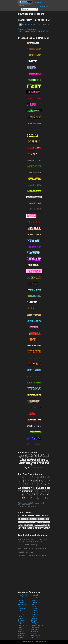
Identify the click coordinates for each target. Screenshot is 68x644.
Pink (21, 622)
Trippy (21, 635)
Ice (20, 616)
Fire (33, 605)
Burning (35, 599)
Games (26, 32)
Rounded (22, 626)
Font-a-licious (31, 29)
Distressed (36, 603)
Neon (34, 618)
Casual (21, 601)
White (21, 637)
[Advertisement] (9, 41)
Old (47, 32)
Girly (34, 607)
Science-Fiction (37, 626)
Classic (21, 603)
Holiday (35, 614)
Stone (34, 633)
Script (21, 628)
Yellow (35, 637)
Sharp (21, 630)
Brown (21, 599)
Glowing (35, 609)
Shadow (35, 628)
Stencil (21, 633)
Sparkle (35, 632)
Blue (34, 597)
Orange (22, 620)
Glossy (22, 609)
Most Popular (23, 595)
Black (21, 597)
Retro (33, 32)
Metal (21, 618)
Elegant (22, 605)
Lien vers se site (40, 642)
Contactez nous (27, 642)
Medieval (36, 616)
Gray (21, 612)
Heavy (21, 614)
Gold (21, 610)
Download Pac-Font (27, 25)
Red (21, 624)
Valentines (36, 635)
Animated (35, 595)
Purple (35, 622)
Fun (20, 32)
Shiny (34, 630)
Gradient (35, 610)
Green (34, 612)
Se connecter (44, 6)
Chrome (35, 601)
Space (21, 632)
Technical (41, 32)
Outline (35, 620)
